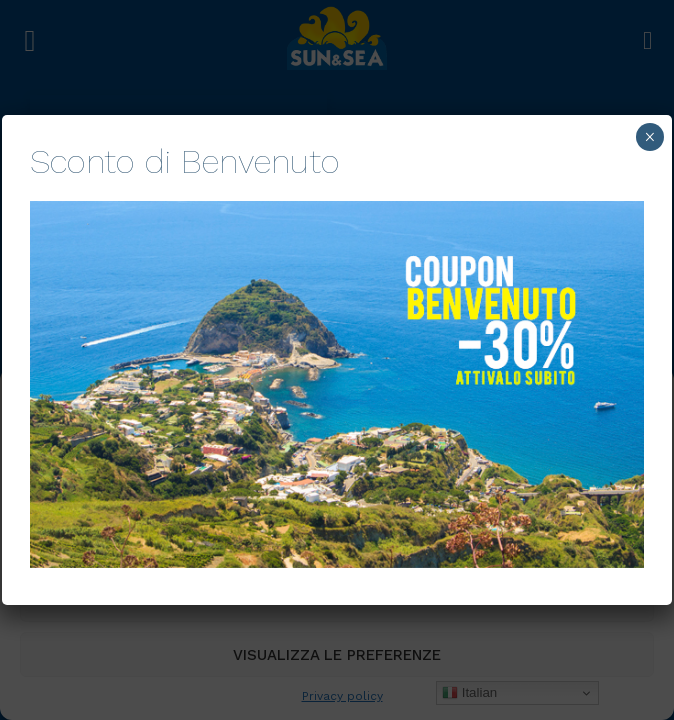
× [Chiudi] (649, 137)
